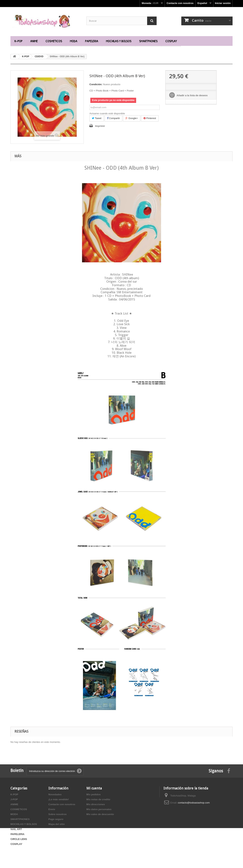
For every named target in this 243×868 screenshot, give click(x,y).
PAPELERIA (92, 41)
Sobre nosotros (58, 814)
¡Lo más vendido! (59, 799)
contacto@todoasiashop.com (194, 803)
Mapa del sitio (57, 824)
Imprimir (100, 126)
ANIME (34, 41)
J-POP (14, 799)
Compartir (114, 118)
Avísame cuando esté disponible (107, 113)
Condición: (96, 84)
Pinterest (150, 118)
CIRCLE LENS (19, 839)
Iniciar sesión (223, 3)
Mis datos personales (99, 809)
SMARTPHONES (148, 41)
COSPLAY (171, 41)
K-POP (18, 41)
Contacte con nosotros (180, 3)
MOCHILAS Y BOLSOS (119, 41)
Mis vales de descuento (100, 814)
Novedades (55, 794)
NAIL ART (16, 829)
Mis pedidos (93, 794)
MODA (74, 41)
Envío (52, 809)
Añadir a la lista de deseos (192, 95)
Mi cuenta (94, 788)
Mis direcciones (96, 804)
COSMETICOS (54, 41)
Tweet (97, 118)
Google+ (132, 118)
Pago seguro (56, 819)
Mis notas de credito (98, 799)
